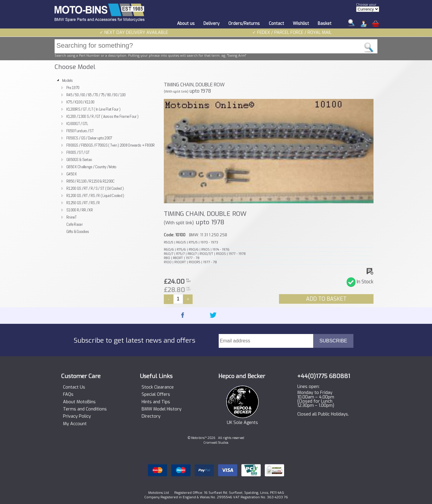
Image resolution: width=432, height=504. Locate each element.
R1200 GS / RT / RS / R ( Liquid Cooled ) (95, 195)
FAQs (68, 395)
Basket (325, 24)
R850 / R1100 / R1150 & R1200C (90, 181)
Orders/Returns (244, 24)
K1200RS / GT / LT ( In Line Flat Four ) (93, 109)
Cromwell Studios (216, 443)
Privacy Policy (77, 416)
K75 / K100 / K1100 (80, 102)
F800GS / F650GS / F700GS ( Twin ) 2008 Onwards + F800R (111, 145)
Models (67, 80)
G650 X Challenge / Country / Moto (91, 167)
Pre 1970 (73, 88)
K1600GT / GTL (77, 124)
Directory (151, 416)
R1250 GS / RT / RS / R (83, 203)
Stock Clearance (158, 387)
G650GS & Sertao (79, 160)
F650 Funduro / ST (80, 131)
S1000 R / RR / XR (79, 210)
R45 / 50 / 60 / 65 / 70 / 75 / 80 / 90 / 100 (96, 95)
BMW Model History (162, 409)
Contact (276, 24)
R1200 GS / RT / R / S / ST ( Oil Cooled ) (95, 188)
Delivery (211, 24)
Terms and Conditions (85, 409)
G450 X (72, 174)
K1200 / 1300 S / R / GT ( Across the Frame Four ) (102, 116)
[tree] (106, 156)
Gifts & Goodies (78, 231)
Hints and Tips (156, 402)
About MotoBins (79, 402)
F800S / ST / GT (78, 152)
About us (186, 24)
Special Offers (156, 395)
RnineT (72, 217)
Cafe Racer (74, 224)
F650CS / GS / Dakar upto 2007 (89, 138)
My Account (75, 424)
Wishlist (301, 24)
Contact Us (74, 387)
